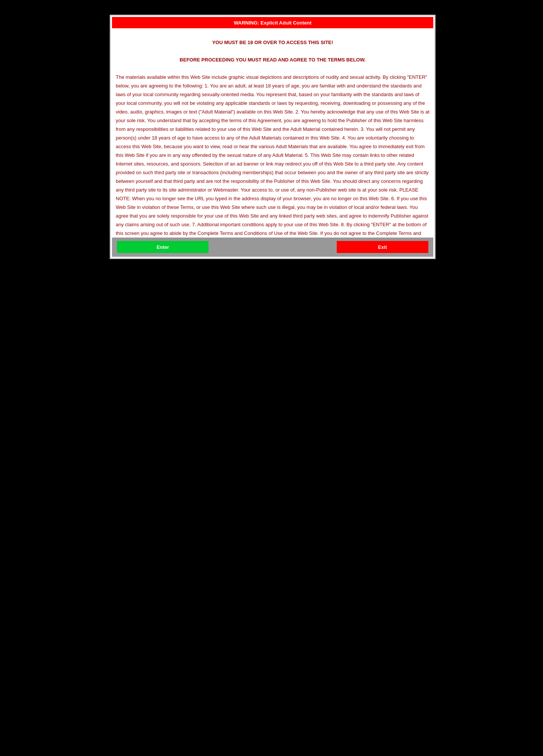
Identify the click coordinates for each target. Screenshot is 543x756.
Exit (382, 247)
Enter (163, 247)
